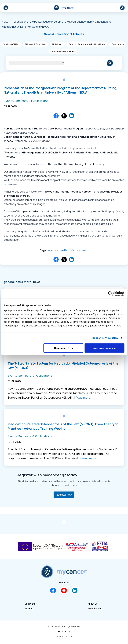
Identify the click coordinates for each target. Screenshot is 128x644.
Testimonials (95, 608)
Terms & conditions (64, 637)
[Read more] (83, 397)
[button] (64, 34)
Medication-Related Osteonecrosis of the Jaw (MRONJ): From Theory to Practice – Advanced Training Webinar (63, 426)
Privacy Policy (64, 631)
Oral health (118, 44)
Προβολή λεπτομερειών (105, 338)
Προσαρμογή (64, 348)
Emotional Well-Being (63, 52)
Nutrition (57, 44)
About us (93, 604)
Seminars (30, 604)
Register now (64, 495)
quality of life (67, 250)
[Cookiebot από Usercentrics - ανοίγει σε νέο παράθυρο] (110, 294)
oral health (82, 250)
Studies (29, 608)
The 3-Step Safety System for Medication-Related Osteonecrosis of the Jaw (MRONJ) (63, 366)
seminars (53, 250)
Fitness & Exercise (35, 44)
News (5, 22)
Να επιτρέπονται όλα (104, 348)
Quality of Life (11, 44)
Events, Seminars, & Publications (87, 44)
